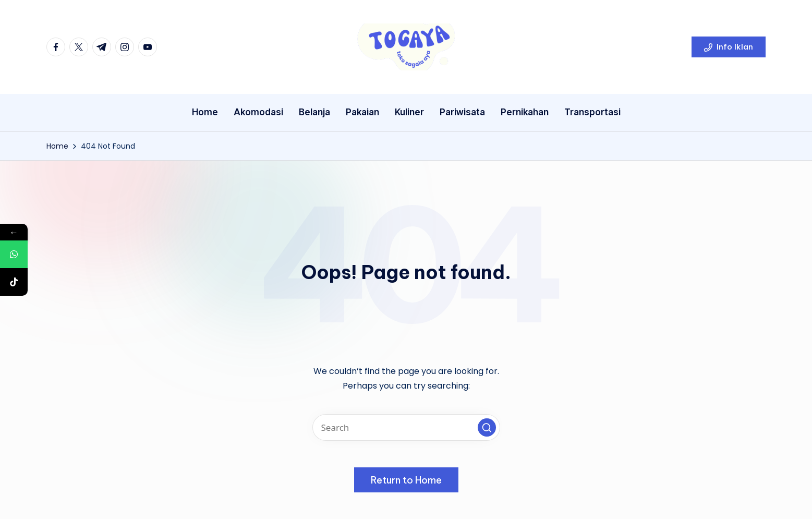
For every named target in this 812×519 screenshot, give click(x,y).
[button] (729, 47)
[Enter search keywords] (406, 427)
